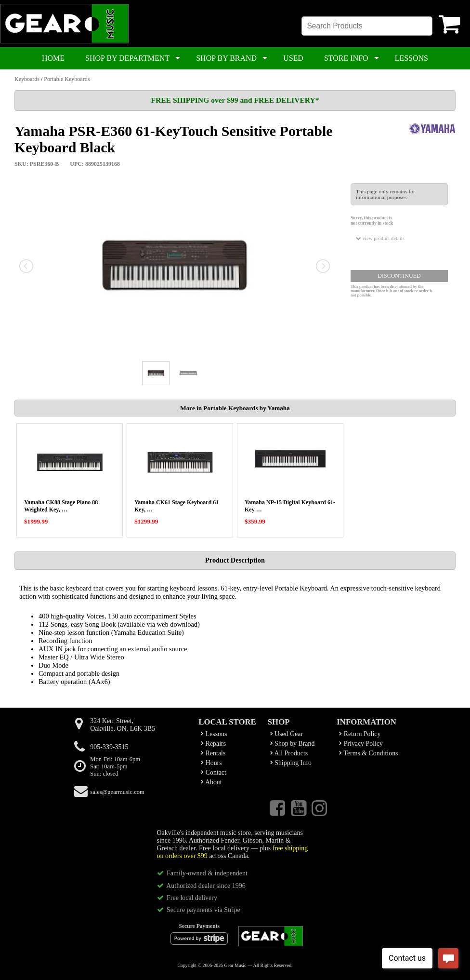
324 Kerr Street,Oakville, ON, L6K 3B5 (123, 725)
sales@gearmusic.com (117, 792)
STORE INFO (346, 58)
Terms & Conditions (368, 753)
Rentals (213, 753)
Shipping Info (291, 763)
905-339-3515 (109, 747)
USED (293, 58)
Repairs (213, 744)
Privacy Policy (361, 744)
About (211, 782)
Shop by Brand (293, 744)
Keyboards (27, 79)
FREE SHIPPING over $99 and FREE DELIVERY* (235, 100)
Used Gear (287, 734)
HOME (53, 58)
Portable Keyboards (67, 79)
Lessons (214, 734)
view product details (380, 238)
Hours (211, 763)
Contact (214, 772)
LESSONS (411, 58)
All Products (289, 753)
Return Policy (360, 734)
